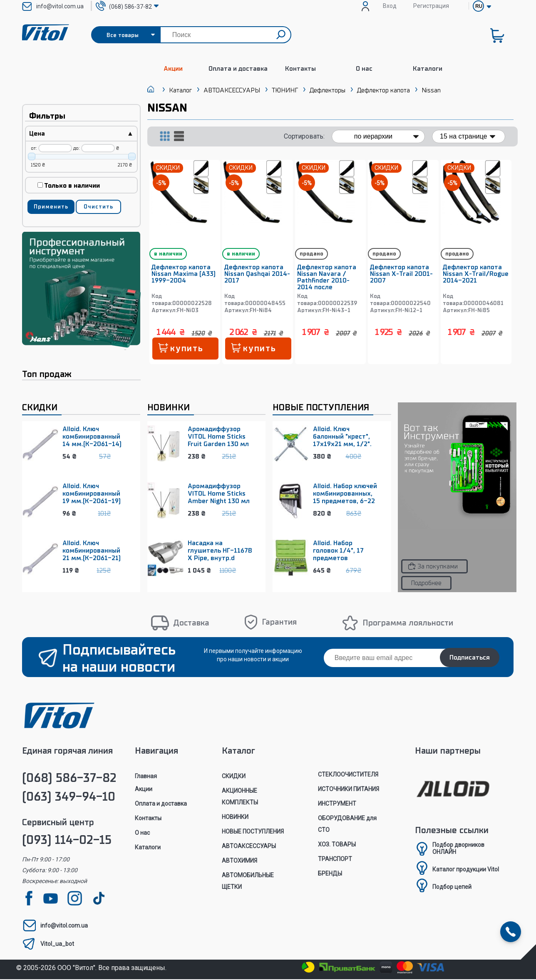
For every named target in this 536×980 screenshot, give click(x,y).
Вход (390, 6)
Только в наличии (69, 186)
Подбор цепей (452, 888)
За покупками (438, 567)
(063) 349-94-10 (69, 798)
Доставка (191, 623)
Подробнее (426, 583)
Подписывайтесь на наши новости (119, 659)
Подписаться (470, 658)
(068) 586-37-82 (69, 779)
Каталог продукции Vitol (466, 870)
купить (187, 349)
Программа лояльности (408, 623)
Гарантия (279, 623)
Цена (81, 134)
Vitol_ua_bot (57, 945)
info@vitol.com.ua (60, 6)
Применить (51, 207)
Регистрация (431, 6)
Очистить (98, 207)
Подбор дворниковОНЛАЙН (458, 849)
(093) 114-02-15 (67, 841)
